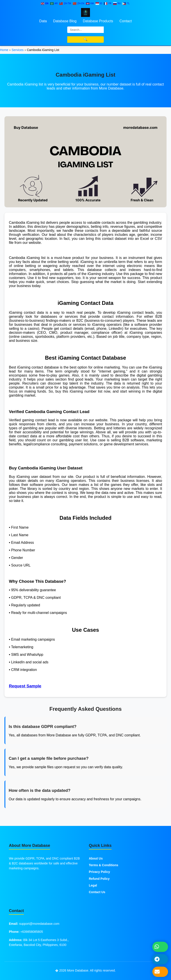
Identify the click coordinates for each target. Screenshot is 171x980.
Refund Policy (99, 879)
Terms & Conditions (104, 865)
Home (4, 50)
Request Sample (25, 686)
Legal (93, 885)
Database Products (98, 21)
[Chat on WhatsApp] (160, 947)
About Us (96, 858)
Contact (126, 21)
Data (43, 21)
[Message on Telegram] (160, 959)
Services (18, 50)
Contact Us (97, 892)
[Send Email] (160, 972)
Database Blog (65, 21)
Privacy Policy (99, 872)
